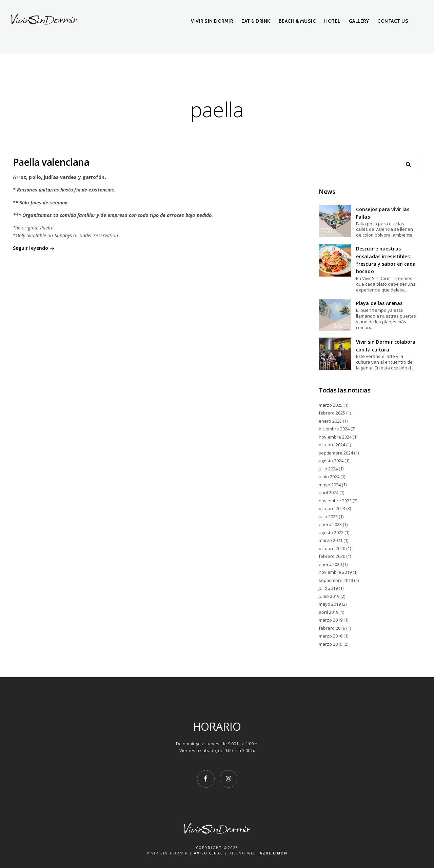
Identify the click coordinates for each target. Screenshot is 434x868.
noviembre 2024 (335, 437)
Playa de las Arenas (379, 303)
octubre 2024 (332, 445)
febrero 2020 (332, 556)
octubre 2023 (332, 508)
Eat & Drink (256, 21)
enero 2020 (330, 564)
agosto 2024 (331, 461)
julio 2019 (328, 588)
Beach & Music (297, 21)
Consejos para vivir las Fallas (383, 213)
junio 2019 (329, 596)
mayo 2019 (330, 604)
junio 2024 (329, 477)
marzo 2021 (331, 540)
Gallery (359, 21)
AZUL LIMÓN (274, 853)
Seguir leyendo (35, 248)
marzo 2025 (331, 405)
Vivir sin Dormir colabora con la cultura (386, 346)
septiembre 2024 (336, 453)
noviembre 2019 (335, 572)
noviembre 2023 (335, 501)
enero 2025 (330, 421)
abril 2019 (329, 612)
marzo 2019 (331, 620)
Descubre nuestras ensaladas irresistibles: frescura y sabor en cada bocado (386, 260)
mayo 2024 (330, 485)
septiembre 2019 (336, 580)
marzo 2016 (331, 636)
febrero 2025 (332, 413)
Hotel (332, 21)
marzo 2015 (331, 644)
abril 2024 (329, 492)
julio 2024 (328, 469)
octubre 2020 (332, 548)
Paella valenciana (51, 162)
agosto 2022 (331, 532)
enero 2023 (330, 524)
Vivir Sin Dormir (212, 21)
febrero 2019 (332, 628)
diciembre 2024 (334, 429)
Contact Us (393, 21)
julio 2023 (328, 517)
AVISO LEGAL (208, 853)
